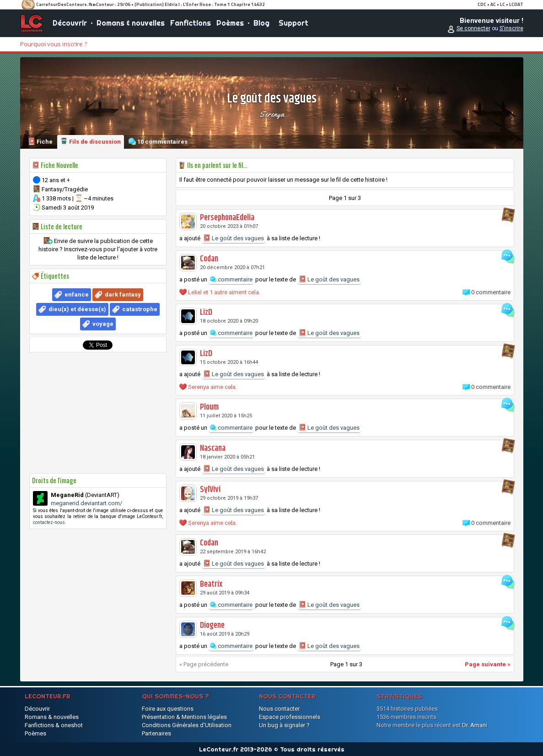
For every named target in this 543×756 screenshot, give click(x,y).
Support (293, 23)
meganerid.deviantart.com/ (86, 503)
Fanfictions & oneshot (54, 725)
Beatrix (211, 584)
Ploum (209, 407)
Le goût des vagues (234, 238)
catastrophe (140, 309)
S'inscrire (511, 28)
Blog (261, 23)
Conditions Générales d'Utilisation (187, 725)
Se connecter (473, 28)
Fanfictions (191, 23)
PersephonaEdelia (227, 218)
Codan (209, 259)
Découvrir (70, 23)
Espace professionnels (290, 717)
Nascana (213, 448)
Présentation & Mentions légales (184, 717)
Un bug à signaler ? (284, 725)
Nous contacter (279, 709)
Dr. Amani (475, 725)
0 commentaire (491, 292)
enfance (77, 294)
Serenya (272, 114)
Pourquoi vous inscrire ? (54, 44)
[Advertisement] (98, 413)
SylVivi (210, 490)
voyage (103, 324)
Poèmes (230, 23)
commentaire (231, 279)
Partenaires (156, 733)
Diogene (212, 626)
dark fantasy (123, 294)
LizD (206, 313)
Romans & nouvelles (131, 23)
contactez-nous (49, 522)
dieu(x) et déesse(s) (77, 309)
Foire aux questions (168, 709)
